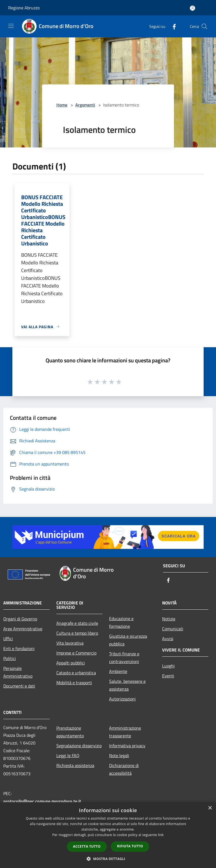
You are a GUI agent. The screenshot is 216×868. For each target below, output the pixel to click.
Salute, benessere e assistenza (127, 685)
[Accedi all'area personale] (193, 8)
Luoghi (168, 666)
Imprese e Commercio (76, 653)
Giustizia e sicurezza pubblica (128, 640)
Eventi (168, 676)
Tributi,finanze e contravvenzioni (124, 658)
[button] (108, 859)
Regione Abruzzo (24, 8)
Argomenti (85, 105)
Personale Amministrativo (18, 672)
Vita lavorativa (70, 643)
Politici (10, 658)
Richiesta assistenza (75, 765)
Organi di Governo (20, 619)
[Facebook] (172, 26)
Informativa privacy (127, 746)
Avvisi (168, 639)
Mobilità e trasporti (74, 683)
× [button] (210, 808)
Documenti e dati (19, 686)
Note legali (119, 755)
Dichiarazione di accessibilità (124, 769)
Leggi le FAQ (68, 755)
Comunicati (173, 629)
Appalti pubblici (71, 663)
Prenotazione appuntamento (70, 732)
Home (62, 105)
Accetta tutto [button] (87, 846)
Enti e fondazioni (19, 648)
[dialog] (108, 835)
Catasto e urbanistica (76, 673)
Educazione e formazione (121, 622)
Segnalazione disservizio (79, 746)
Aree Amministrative (23, 629)
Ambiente (118, 671)
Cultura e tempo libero (77, 633)
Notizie (169, 619)
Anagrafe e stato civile (77, 623)
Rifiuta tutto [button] (130, 846)
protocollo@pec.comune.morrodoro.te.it (42, 801)
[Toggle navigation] (11, 26)
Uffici (8, 639)
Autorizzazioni (122, 699)
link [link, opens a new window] (161, 835)
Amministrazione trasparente (125, 732)
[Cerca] (204, 26)
